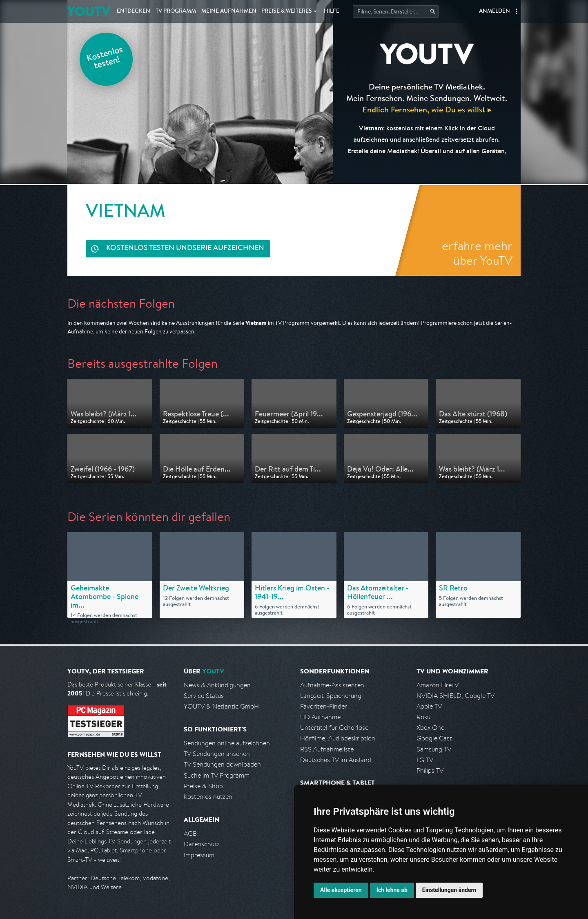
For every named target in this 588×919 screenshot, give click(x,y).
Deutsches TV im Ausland (336, 760)
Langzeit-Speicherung (331, 696)
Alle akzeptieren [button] (341, 890)
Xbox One (430, 728)
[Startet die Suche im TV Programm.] (396, 11)
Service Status (204, 696)
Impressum (199, 855)
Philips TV (430, 770)
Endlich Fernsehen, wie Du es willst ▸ (427, 109)
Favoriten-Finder (324, 706)
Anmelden (494, 11)
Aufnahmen (229, 11)
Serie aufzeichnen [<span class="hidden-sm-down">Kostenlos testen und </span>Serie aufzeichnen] (185, 249)
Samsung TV (434, 749)
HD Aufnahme (320, 717)
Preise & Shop (203, 786)
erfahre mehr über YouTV (477, 253)
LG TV (425, 760)
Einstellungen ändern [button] (449, 890)
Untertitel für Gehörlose (334, 728)
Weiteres (287, 11)
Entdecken (134, 11)
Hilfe (332, 11)
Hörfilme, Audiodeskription (338, 738)
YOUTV (89, 11)
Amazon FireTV (438, 685)
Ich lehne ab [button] (392, 890)
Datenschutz (202, 844)
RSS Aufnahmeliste (327, 749)
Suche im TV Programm (217, 775)
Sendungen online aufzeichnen (227, 743)
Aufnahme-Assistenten (332, 685)
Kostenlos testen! (105, 59)
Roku (423, 717)
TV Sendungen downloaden (222, 764)
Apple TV (429, 706)
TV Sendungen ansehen (217, 754)
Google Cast (434, 738)
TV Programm (176, 11)
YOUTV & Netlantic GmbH (221, 706)
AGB (190, 833)
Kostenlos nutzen (208, 797)
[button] (517, 11)
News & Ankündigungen (217, 685)
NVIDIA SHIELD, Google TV (455, 696)
